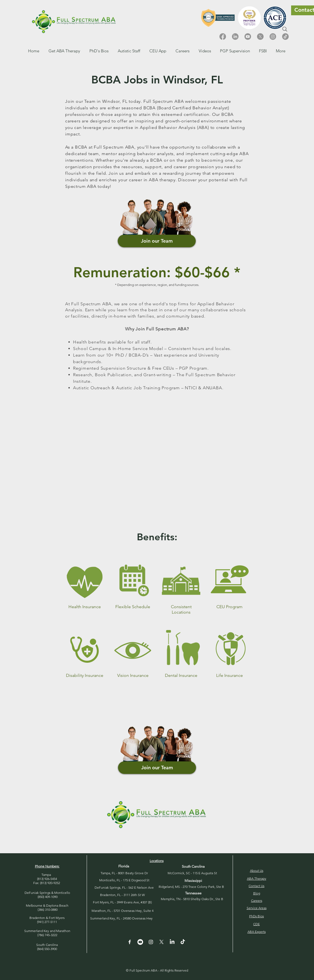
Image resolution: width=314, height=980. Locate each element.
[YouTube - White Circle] (140, 942)
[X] (260, 37)
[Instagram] (273, 37)
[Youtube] (248, 37)
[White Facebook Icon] (130, 942)
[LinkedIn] (235, 37)
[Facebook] (223, 37)
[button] (182, 51)
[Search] (285, 29)
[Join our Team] (157, 241)
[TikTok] (285, 37)
